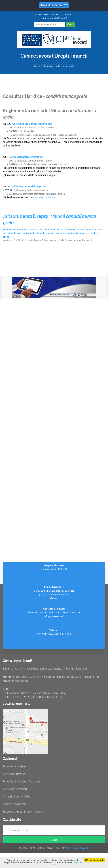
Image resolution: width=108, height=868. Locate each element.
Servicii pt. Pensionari (15, 789)
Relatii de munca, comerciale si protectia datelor (54, 612)
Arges (19, 812)
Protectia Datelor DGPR (16, 796)
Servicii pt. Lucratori (14, 774)
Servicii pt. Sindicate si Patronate (22, 781)
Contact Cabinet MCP (15, 804)
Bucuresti (9, 812)
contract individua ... (47, 197)
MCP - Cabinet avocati (78, 848)
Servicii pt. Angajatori (15, 766)
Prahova (38, 812)
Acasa (37, 66)
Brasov (28, 812)
